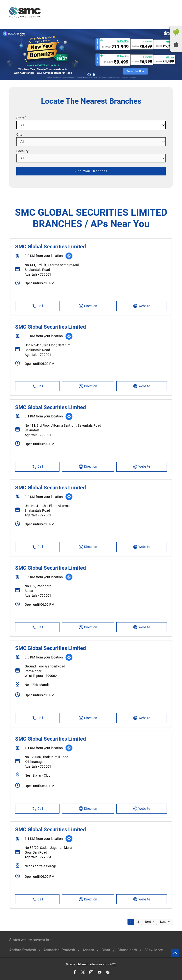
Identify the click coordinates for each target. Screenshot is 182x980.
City (19, 134)
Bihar (106, 950)
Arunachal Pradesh (59, 950)
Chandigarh (127, 950)
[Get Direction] (69, 256)
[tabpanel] (91, 55)
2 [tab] (93, 74)
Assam (88, 950)
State (21, 118)
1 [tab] (89, 74)
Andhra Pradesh (23, 950)
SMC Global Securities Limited (50, 247)
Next (148, 922)
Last (163, 922)
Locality (22, 151)
